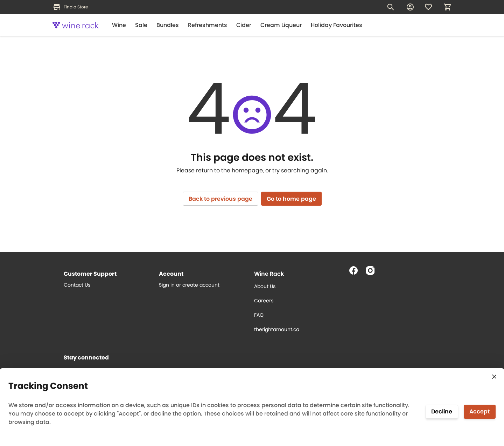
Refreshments (208, 25)
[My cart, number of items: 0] (447, 7)
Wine (119, 25)
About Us (265, 286)
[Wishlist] (428, 7)
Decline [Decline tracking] (442, 411)
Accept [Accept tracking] (479, 411)
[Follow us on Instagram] (373, 273)
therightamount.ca (277, 329)
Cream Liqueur (281, 25)
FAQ (259, 315)
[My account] (410, 7)
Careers (264, 301)
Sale (141, 25)
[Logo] (76, 25)
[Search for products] (391, 7)
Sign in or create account (189, 285)
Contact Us (77, 285)
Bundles (168, 25)
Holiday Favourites (337, 25)
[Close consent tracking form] (494, 377)
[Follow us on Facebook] (356, 273)
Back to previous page (220, 199)
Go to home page (291, 199)
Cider (244, 25)
